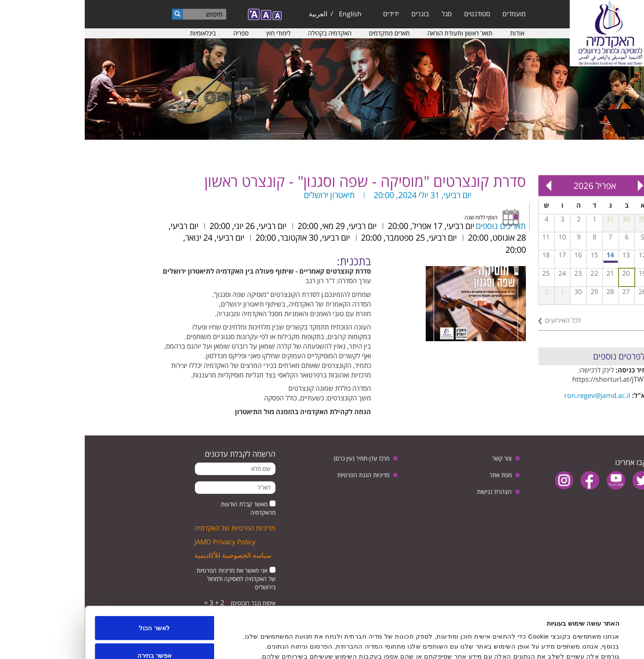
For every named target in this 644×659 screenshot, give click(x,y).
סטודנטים (392, 14)
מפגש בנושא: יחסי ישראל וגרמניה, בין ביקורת (527, 262)
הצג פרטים (251, 638)
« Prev (556, 186)
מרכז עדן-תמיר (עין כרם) (277, 458)
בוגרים (336, 14)
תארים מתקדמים (305, 33)
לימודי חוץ (194, 33)
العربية (233, 14)
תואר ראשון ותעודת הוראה (375, 33)
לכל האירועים (478, 320)
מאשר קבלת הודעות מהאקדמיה (163, 508)
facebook (505, 480)
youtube (531, 480)
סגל (362, 14)
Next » (464, 186)
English (265, 14)
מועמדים (429, 14)
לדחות (70, 637)
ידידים (306, 14)
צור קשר (417, 458)
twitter (557, 480)
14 (525, 255)
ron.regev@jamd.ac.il (513, 395)
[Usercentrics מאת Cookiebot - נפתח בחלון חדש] (590, 643)
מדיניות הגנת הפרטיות (279, 475)
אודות (432, 33)
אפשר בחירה (70, 610)
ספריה (156, 33)
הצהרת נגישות (410, 492)
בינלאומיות (118, 33)
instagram (479, 480)
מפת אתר (416, 475)
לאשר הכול (69, 582)
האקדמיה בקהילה (245, 33)
